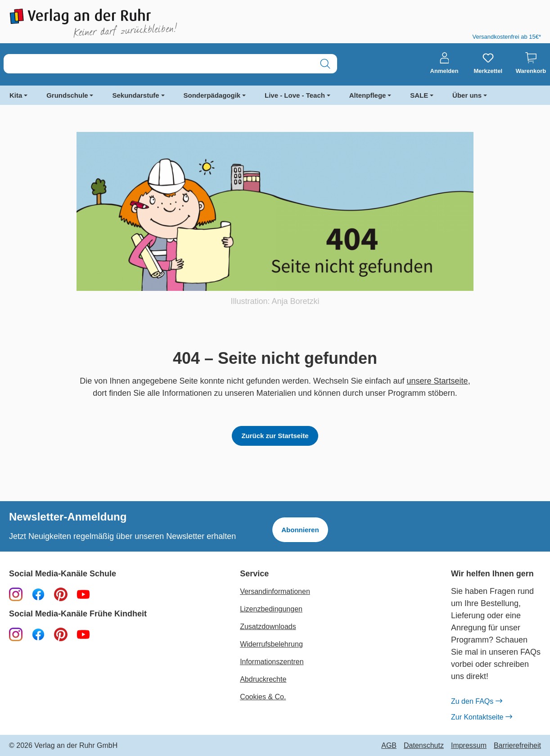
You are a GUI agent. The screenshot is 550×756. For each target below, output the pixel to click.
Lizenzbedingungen (271, 609)
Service (254, 574)
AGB (389, 746)
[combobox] (159, 64)
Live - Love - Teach (295, 95)
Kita (16, 95)
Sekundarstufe (135, 95)
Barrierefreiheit (517, 746)
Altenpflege (368, 95)
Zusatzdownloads (268, 627)
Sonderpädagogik (212, 95)
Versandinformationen (275, 591)
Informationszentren (272, 662)
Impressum (469, 746)
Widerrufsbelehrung (271, 644)
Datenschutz (424, 746)
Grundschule (67, 95)
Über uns (467, 95)
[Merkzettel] (488, 63)
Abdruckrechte (263, 679)
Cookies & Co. (263, 697)
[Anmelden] (444, 63)
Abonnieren (300, 530)
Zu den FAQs (476, 702)
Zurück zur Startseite (275, 436)
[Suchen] (325, 64)
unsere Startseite (437, 381)
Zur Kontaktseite (482, 717)
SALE (419, 95)
